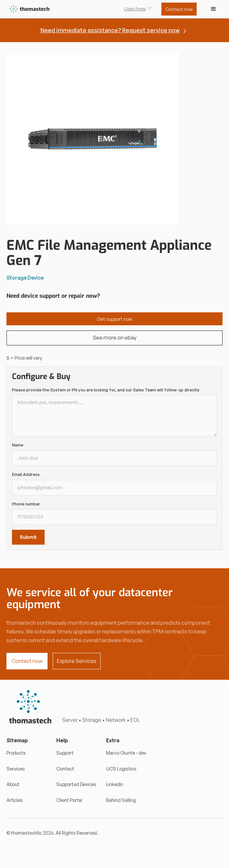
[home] (28, 9)
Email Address (26, 474)
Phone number (26, 504)
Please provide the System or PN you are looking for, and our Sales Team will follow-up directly (106, 390)
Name (18, 445)
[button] (213, 9)
